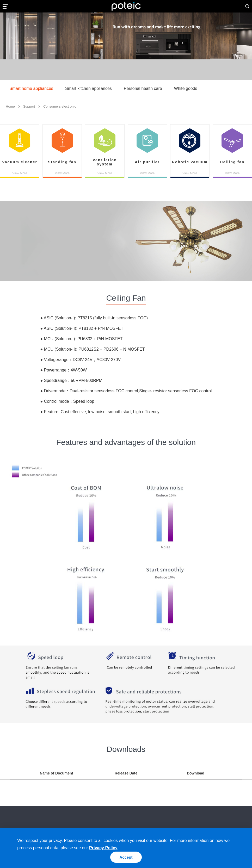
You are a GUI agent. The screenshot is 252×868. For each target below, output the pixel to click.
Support (29, 106)
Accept (126, 857)
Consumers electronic (60, 106)
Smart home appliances (31, 88)
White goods (186, 88)
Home (10, 106)
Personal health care (143, 88)
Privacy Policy (103, 848)
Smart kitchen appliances (88, 88)
